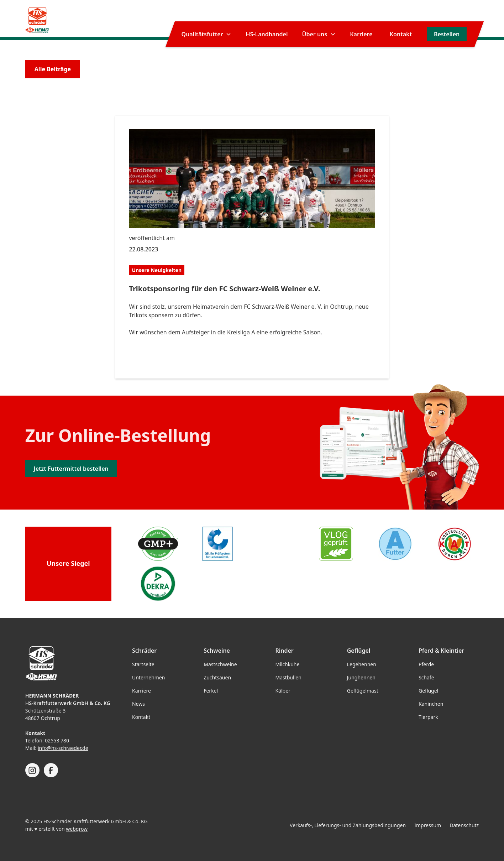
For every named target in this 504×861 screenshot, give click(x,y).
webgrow (77, 829)
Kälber (283, 691)
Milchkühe (287, 664)
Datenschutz (464, 825)
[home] (37, 20)
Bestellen (447, 34)
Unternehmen (148, 677)
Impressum (428, 825)
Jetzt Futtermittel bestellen (71, 469)
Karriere (361, 34)
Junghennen (361, 677)
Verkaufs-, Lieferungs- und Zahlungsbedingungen (348, 825)
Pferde (426, 664)
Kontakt (401, 34)
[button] (207, 34)
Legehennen (362, 664)
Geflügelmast (363, 691)
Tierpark (428, 717)
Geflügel (428, 691)
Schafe (426, 677)
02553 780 (57, 740)
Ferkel (211, 691)
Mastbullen (288, 677)
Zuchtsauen (217, 677)
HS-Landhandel (267, 34)
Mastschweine (220, 664)
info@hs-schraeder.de (63, 748)
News (138, 704)
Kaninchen (431, 704)
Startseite (143, 664)
